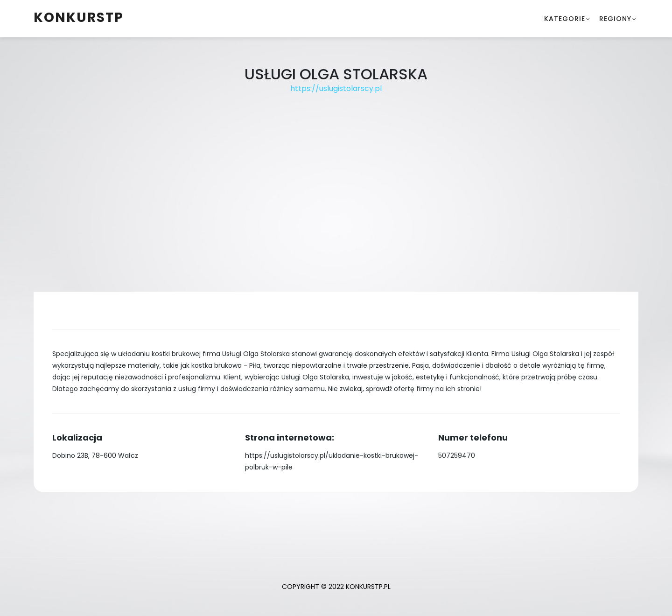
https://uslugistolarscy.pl (336, 88)
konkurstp (79, 17)
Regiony (615, 19)
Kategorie (565, 19)
